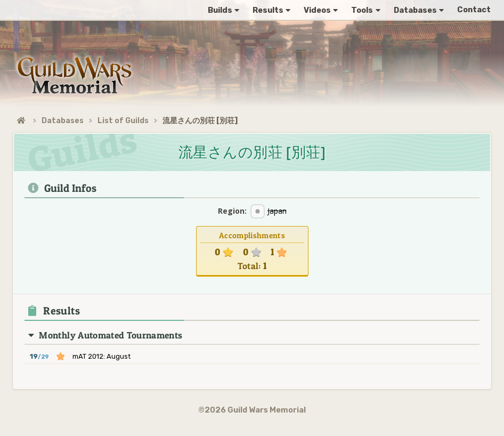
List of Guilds (123, 121)
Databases (63, 121)
